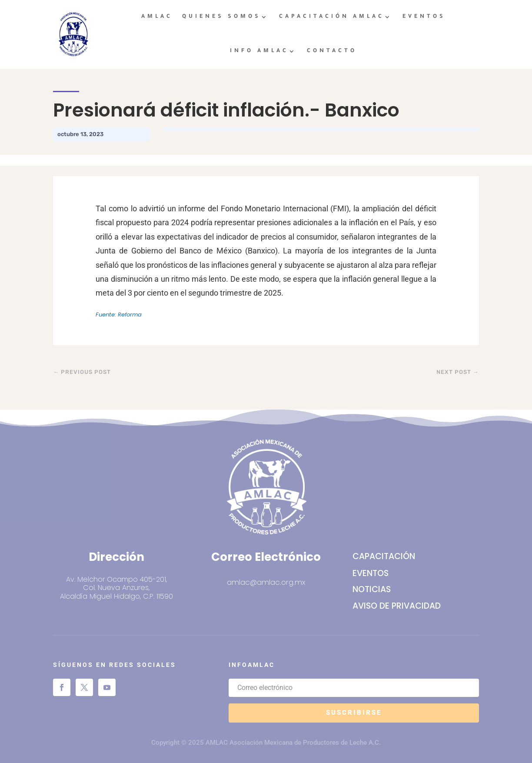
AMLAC (157, 17)
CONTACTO (332, 51)
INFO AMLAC (259, 51)
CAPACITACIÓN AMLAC (332, 17)
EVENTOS (424, 17)
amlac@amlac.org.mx (266, 582)
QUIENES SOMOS (221, 17)
